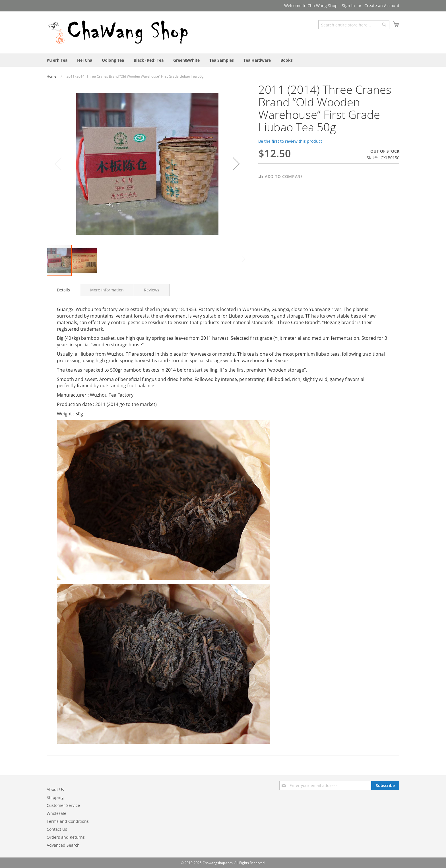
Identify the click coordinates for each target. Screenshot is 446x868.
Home (52, 76)
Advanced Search (63, 845)
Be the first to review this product (290, 141)
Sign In (348, 6)
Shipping (55, 797)
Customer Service (63, 805)
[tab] (63, 290)
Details (63, 290)
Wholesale (56, 813)
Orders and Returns (66, 837)
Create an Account (382, 6)
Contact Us (57, 829)
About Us (55, 789)
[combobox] (354, 25)
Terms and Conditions (68, 821)
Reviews (152, 290)
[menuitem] (57, 60)
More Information (107, 290)
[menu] (223, 60)
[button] (236, 164)
